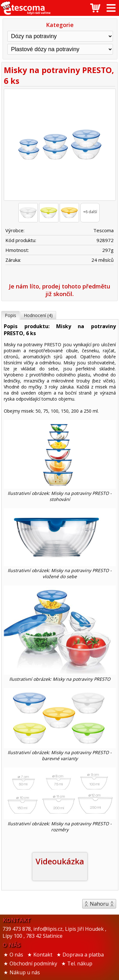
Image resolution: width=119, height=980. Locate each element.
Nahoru (99, 904)
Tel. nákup (80, 963)
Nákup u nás (25, 972)
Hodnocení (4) (38, 315)
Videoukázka (60, 861)
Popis (10, 315)
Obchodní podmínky (33, 963)
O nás (16, 955)
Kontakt (43, 955)
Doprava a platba (83, 955)
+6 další (90, 212)
